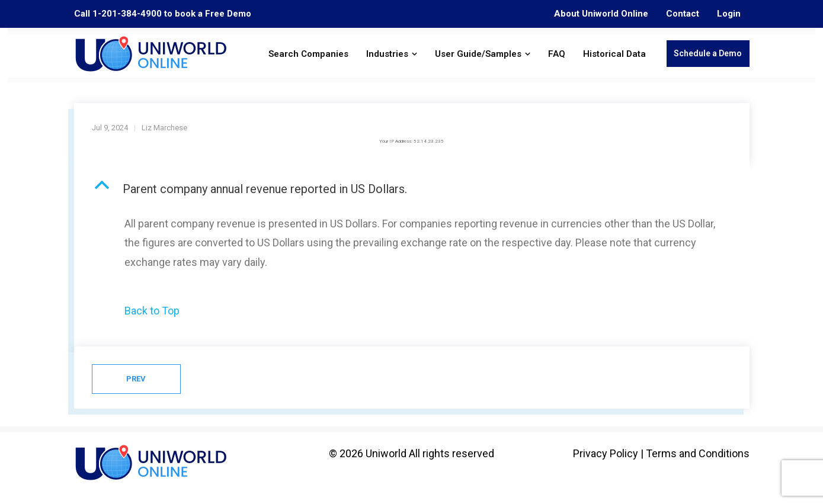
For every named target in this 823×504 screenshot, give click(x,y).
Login (729, 14)
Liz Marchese (164, 128)
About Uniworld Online (601, 14)
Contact (683, 14)
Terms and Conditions (698, 453)
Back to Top (152, 311)
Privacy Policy (606, 453)
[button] (412, 189)
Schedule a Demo (708, 53)
